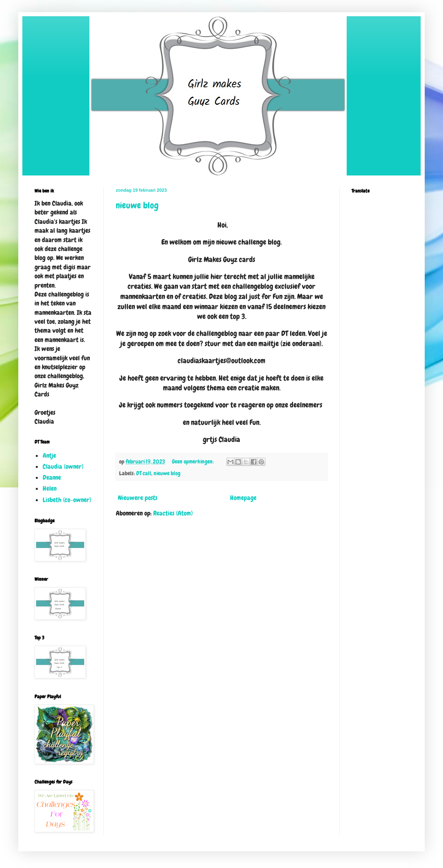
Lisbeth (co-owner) (67, 500)
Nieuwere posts (138, 498)
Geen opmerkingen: (193, 461)
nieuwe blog (137, 205)
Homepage (243, 498)
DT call (144, 473)
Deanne (52, 477)
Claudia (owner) (63, 466)
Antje (49, 456)
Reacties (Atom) (173, 513)
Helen (50, 488)
